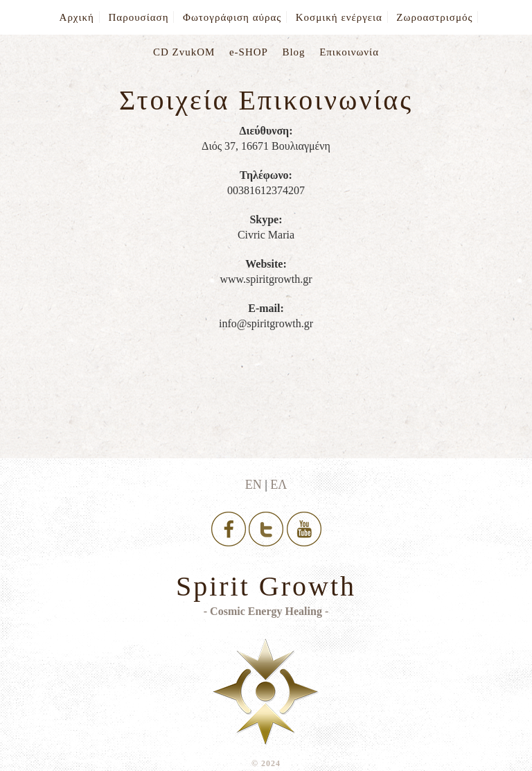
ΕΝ (254, 485)
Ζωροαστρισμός (434, 17)
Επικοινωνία (349, 52)
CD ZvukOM (184, 52)
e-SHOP (249, 52)
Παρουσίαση (138, 17)
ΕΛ (278, 485)
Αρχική (77, 17)
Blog (293, 52)
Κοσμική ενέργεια (339, 17)
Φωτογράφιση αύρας (232, 17)
